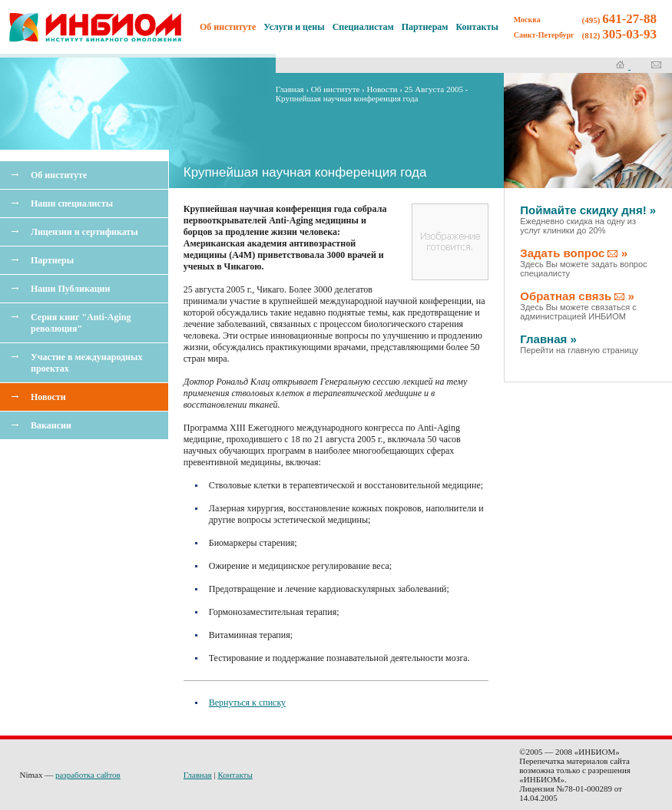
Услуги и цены (294, 27)
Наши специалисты (72, 203)
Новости (48, 397)
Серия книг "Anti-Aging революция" (81, 323)
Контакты (477, 27)
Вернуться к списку (247, 703)
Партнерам (425, 27)
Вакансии (51, 425)
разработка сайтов (88, 775)
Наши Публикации (70, 289)
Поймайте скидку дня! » (588, 219)
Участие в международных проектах (86, 363)
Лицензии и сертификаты (84, 232)
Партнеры (52, 260)
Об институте (59, 175)
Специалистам (363, 27)
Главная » (579, 344)
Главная (290, 89)
